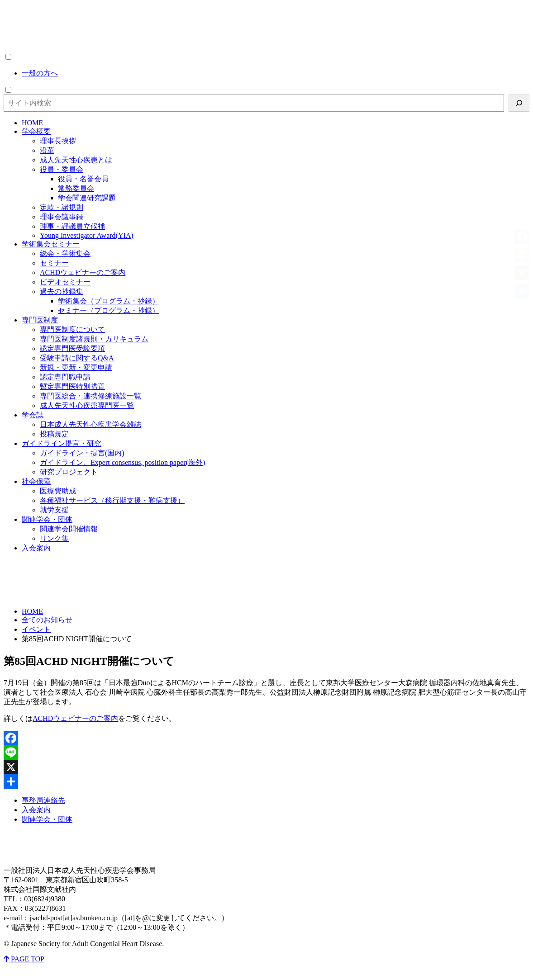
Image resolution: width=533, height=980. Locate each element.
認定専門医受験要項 (72, 348)
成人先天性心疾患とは (76, 160)
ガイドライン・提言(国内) (82, 453)
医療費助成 (58, 491)
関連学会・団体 (47, 519)
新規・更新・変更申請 (76, 367)
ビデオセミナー (65, 282)
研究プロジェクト (69, 472)
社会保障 (36, 481)
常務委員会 (76, 188)
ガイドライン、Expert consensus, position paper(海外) (122, 462)
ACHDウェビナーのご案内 (83, 272)
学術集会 (51, 244)
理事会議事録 (62, 217)
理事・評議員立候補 (72, 226)
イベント (36, 629)
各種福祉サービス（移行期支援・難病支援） (112, 500)
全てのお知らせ (47, 620)
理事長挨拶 (58, 141)
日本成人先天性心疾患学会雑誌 (90, 424)
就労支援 (54, 510)
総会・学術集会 (65, 253)
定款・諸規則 (62, 207)
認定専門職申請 (65, 377)
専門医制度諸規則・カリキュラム (94, 339)
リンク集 (54, 538)
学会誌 (33, 415)
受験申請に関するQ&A (77, 358)
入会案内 (36, 548)
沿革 (47, 150)
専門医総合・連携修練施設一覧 (90, 396)
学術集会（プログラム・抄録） (109, 301)
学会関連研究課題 (87, 198)
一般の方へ (40, 73)
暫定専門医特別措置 (72, 386)
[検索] (519, 103)
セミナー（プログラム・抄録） (109, 310)
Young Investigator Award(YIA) (87, 235)
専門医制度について (72, 329)
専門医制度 (40, 320)
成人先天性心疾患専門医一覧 (87, 405)
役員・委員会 (62, 169)
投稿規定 (54, 434)
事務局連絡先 (43, 800)
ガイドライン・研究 (62, 443)
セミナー (54, 263)
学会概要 (36, 131)
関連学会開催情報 (69, 529)
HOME (32, 123)
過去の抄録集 (62, 291)
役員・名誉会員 (83, 179)
